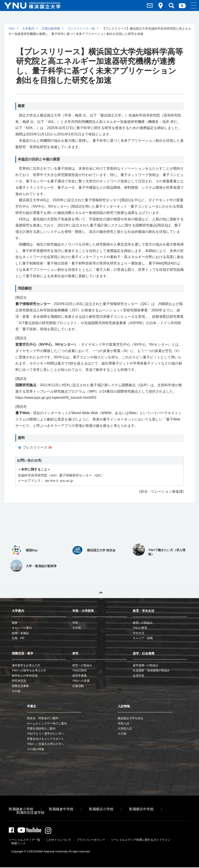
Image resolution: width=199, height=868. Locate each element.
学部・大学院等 (83, 611)
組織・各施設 (20, 633)
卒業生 (32, 706)
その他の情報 (36, 749)
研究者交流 (19, 681)
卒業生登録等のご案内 (41, 729)
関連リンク (19, 844)
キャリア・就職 (143, 638)
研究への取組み (82, 665)
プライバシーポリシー (91, 840)
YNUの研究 (80, 670)
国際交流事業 (20, 686)
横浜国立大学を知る (131, 718)
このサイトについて (58, 840)
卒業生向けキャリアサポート (45, 739)
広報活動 (78, 686)
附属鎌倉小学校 (21, 809)
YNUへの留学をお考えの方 (29, 670)
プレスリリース (35, 447)
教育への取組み (143, 623)
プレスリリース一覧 (81, 29)
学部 (75, 623)
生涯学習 (139, 676)
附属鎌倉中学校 (61, 809)
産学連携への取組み (146, 665)
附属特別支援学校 (30, 813)
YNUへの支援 (81, 681)
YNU (12, 29)
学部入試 (123, 723)
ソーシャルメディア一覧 (24, 840)
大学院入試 (125, 729)
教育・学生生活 (144, 611)
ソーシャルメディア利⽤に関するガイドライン (141, 840)
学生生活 (139, 633)
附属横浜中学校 (141, 809)
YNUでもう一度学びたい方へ (46, 734)
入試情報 (124, 706)
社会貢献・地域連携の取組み (151, 670)
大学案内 (28, 29)
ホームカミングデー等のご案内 (47, 723)
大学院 (77, 628)
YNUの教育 (140, 628)
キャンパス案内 (22, 628)
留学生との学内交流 (25, 676)
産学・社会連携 (144, 653)
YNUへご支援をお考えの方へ (46, 744)
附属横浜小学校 (101, 809)
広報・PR (18, 638)
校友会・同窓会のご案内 (43, 718)
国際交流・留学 (23, 653)
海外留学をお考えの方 (26, 665)
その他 (16, 691)
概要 (15, 623)
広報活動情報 (51, 29)
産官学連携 (79, 676)
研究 (75, 653)
